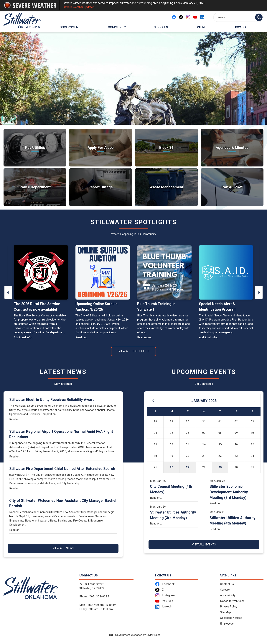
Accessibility (228, 595)
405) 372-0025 (99, 596)
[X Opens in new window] (181, 17)
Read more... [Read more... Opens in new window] (145, 337)
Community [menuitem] (117, 27)
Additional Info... (23, 337)
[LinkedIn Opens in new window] (177, 607)
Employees (227, 624)
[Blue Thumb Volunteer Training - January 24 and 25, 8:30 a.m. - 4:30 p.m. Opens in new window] (164, 272)
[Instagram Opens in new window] (188, 17)
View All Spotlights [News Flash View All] (133, 351)
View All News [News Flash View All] (63, 548)
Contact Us (227, 584)
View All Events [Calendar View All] (204, 545)
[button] (259, 17)
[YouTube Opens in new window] (195, 17)
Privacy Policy (229, 607)
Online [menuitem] (201, 27)
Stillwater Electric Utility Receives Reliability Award (52, 400)
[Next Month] (255, 401)
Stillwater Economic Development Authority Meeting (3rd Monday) (229, 492)
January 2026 (204, 401)
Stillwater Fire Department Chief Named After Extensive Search (62, 469)
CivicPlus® (153, 635)
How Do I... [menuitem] (242, 27)
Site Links (228, 575)
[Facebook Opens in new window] (174, 17)
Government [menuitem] (70, 27)
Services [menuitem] (161, 27)
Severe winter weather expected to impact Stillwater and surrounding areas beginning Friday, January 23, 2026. (162, 5)
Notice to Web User (232, 601)
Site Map (225, 612)
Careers (225, 590)
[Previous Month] (153, 401)
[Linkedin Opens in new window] (202, 17)
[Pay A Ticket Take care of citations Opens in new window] (232, 187)
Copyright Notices (231, 618)
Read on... (81, 337)
